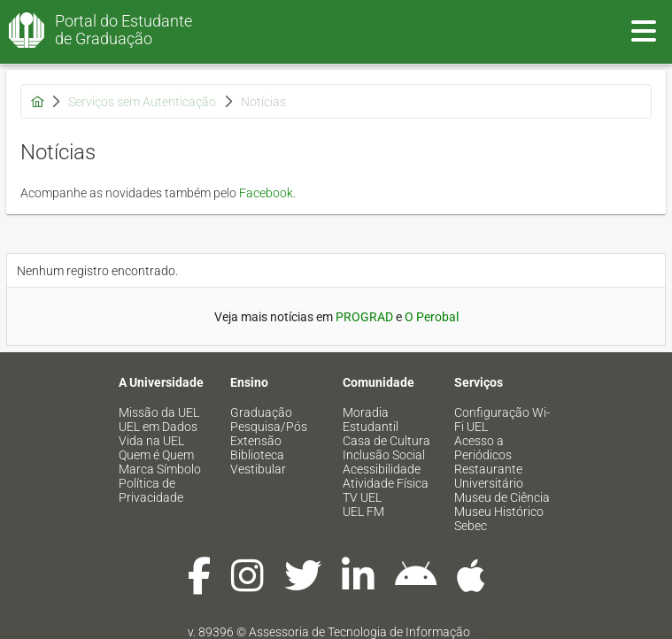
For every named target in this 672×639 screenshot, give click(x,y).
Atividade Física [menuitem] (386, 483)
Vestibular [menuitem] (258, 469)
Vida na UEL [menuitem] (151, 441)
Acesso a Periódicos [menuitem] (483, 448)
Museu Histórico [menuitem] (499, 512)
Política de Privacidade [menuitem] (151, 490)
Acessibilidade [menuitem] (382, 469)
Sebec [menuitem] (471, 526)
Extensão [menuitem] (256, 441)
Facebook (266, 193)
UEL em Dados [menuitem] (158, 427)
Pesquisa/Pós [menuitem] (269, 427)
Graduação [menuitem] (261, 412)
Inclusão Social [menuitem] (384, 455)
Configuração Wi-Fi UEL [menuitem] (502, 420)
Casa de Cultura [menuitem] (386, 441)
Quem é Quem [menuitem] (156, 455)
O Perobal (432, 317)
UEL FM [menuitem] (363, 512)
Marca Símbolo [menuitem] (160, 469)
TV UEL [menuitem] (362, 497)
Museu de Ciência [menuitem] (502, 497)
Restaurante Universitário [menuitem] (489, 476)
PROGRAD (364, 317)
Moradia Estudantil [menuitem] (371, 420)
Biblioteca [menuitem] (257, 455)
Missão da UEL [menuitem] (159, 412)
